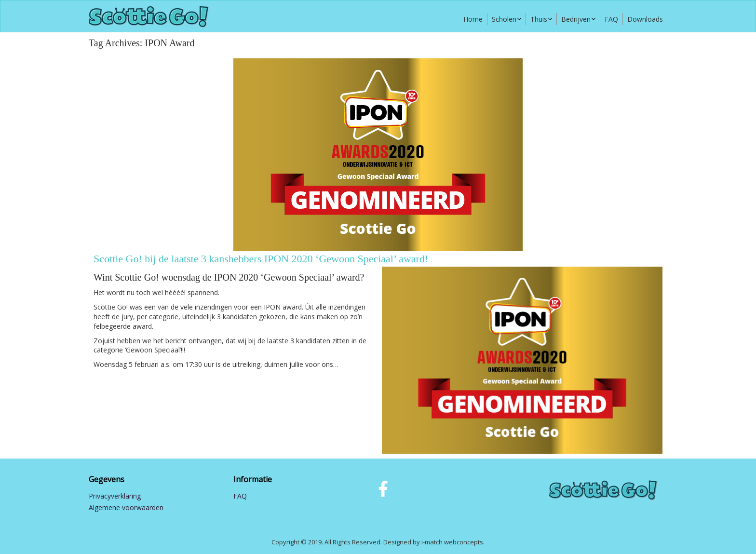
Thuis (539, 19)
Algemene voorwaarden (126, 507)
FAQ (611, 19)
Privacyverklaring (115, 496)
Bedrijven (576, 19)
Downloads (645, 19)
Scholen (504, 19)
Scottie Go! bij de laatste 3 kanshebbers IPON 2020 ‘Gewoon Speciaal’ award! (261, 259)
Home (473, 19)
